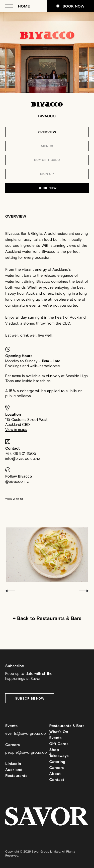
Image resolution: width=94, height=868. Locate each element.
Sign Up (47, 174)
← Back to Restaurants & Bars (47, 619)
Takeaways (59, 756)
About (55, 774)
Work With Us (14, 499)
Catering (57, 762)
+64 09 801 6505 (21, 454)
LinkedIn (13, 764)
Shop (54, 750)
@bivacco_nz (17, 482)
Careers (57, 768)
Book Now (70, 6)
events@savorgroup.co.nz (28, 734)
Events (56, 738)
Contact (57, 780)
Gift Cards (59, 744)
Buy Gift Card (47, 160)
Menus (47, 146)
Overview (47, 132)
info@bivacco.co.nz (23, 459)
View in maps (16, 430)
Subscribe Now (30, 699)
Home (24, 6)
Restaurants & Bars (67, 726)
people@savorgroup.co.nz (28, 753)
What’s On (59, 732)
